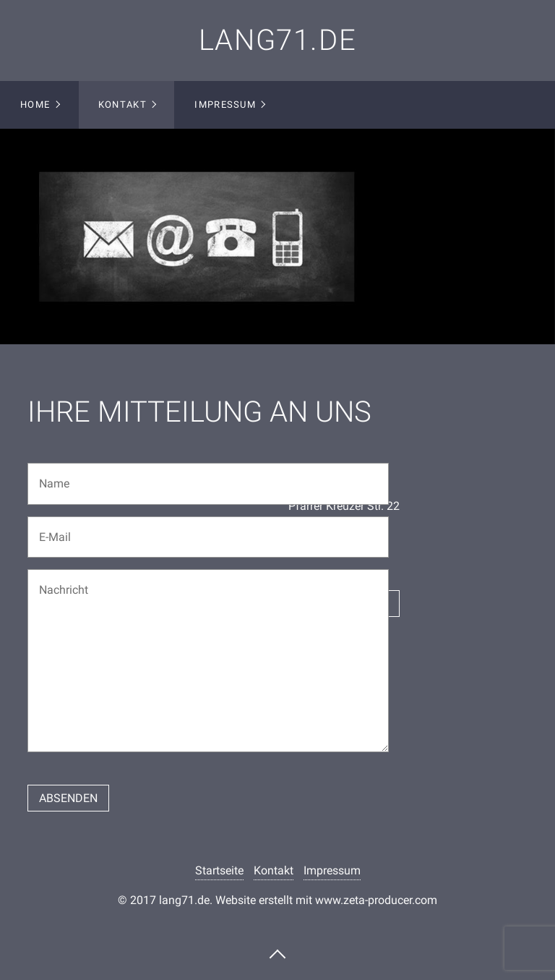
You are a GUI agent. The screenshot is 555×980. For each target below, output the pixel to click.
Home (35, 105)
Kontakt (122, 105)
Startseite (219, 870)
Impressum (225, 105)
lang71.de (277, 40)
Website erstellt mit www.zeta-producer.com (326, 900)
